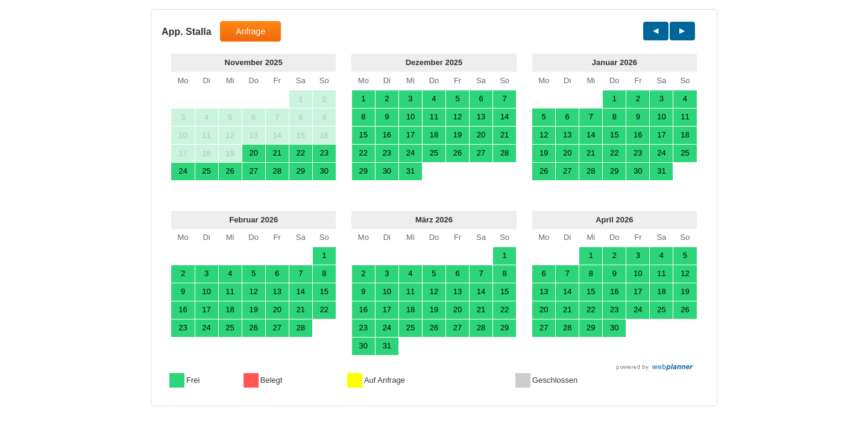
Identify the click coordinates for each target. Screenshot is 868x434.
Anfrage (250, 31)
